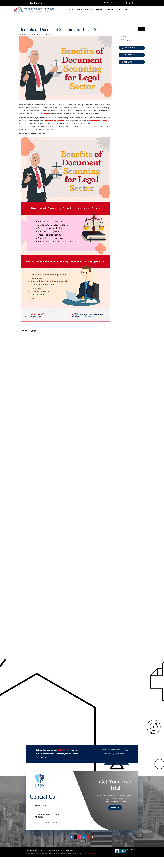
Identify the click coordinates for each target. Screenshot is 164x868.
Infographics (49, 34)
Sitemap (54, 850)
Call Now (115, 808)
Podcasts (128, 62)
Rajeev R (24, 34)
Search (141, 29)
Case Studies (130, 48)
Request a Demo (108, 3)
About (78, 9)
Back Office (98, 9)
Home (71, 9)
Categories (123, 36)
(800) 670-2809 (36, 3)
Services (87, 9)
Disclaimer (61, 850)
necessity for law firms (55, 121)
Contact (125, 9)
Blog (119, 9)
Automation (109, 9)
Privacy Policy (70, 850)
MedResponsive (90, 853)
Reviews (48, 850)
